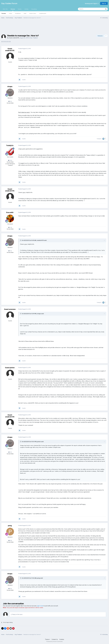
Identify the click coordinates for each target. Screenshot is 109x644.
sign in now (40, 606)
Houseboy (34, 9)
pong (10, 526)
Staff (25, 13)
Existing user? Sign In (92, 3)
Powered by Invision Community (54, 641)
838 (10, 540)
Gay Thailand (34, 38)
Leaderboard (43, 13)
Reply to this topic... (17, 614)
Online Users (33, 13)
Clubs (10, 13)
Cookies (62, 639)
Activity (26, 9)
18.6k (10, 160)
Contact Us (55, 639)
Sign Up (104, 3)
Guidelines (18, 13)
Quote (24, 80)
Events (20, 9)
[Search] (87, 9)
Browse (13, 10)
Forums (4, 13)
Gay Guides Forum (9, 3)
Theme (47, 639)
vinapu (10, 86)
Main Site (5, 9)
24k (10, 101)
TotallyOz (99, 139)
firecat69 (10, 212)
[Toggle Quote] (21, 240)
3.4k (10, 227)
